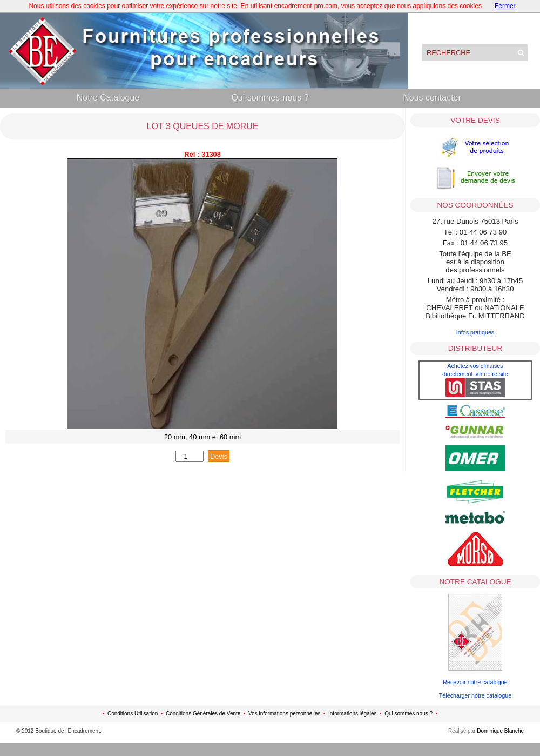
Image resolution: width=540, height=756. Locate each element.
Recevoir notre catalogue (475, 682)
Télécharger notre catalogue (475, 695)
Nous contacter (432, 98)
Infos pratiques (475, 332)
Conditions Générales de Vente (203, 714)
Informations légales (353, 714)
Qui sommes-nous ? (270, 98)
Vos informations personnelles (284, 714)
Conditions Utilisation (133, 714)
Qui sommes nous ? (409, 714)
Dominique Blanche (500, 731)
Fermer (505, 6)
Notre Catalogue (108, 98)
